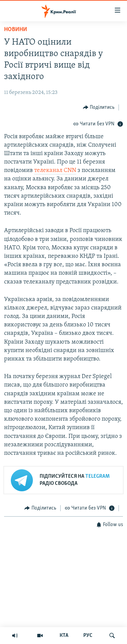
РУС (88, 636)
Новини (16, 30)
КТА (64, 636)
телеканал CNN (55, 170)
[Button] (99, 107)
